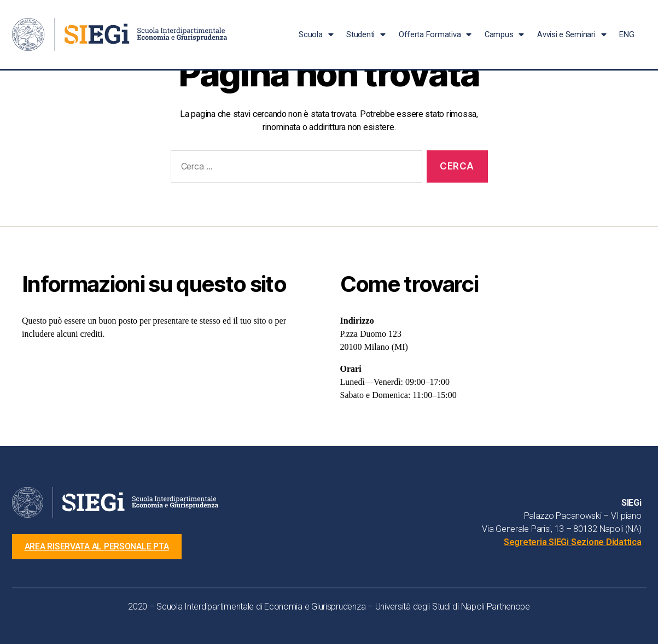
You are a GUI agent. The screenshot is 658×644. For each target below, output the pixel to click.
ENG (627, 34)
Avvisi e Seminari (572, 35)
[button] (98, 547)
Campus (504, 35)
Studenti (366, 35)
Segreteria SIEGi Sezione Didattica (573, 542)
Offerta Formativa (435, 35)
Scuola (316, 35)
